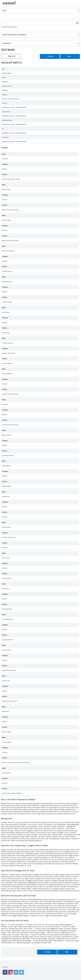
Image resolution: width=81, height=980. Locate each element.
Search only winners (9, 27)
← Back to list (11, 56)
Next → (70, 56)
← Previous (50, 56)
